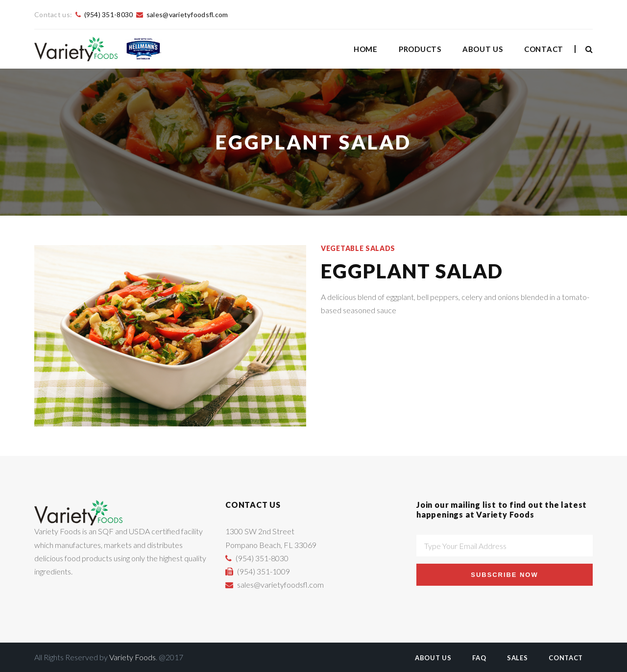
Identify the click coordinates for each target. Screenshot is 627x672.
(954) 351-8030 (109, 14)
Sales (517, 658)
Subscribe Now (504, 575)
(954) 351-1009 (264, 571)
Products (420, 49)
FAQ (479, 658)
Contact (544, 49)
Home (366, 49)
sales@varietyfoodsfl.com (187, 14)
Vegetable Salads (358, 249)
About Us (483, 49)
